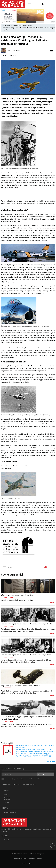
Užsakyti (41, 774)
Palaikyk (6, 802)
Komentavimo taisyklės (35, 859)
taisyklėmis (24, 779)
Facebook (19, 784)
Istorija (20, 26)
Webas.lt (31, 864)
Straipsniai (14, 26)
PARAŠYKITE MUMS (31, 784)
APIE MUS (6, 795)
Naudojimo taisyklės (20, 859)
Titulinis (8, 26)
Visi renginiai (51, 762)
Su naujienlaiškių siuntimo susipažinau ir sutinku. (22, 779)
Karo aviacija (27, 26)
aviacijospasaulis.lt (10, 812)
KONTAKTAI (7, 797)
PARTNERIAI (7, 800)
